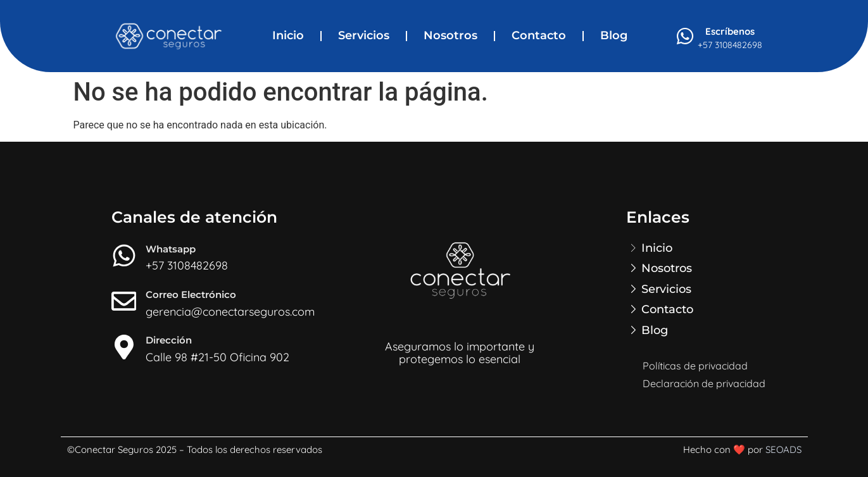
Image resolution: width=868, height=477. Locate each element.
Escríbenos (730, 31)
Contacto (539, 35)
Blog (614, 35)
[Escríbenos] (685, 36)
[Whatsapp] (124, 256)
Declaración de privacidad (704, 383)
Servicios (364, 35)
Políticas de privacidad (695, 366)
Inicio (288, 35)
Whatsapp (171, 249)
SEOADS (783, 449)
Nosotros (450, 35)
